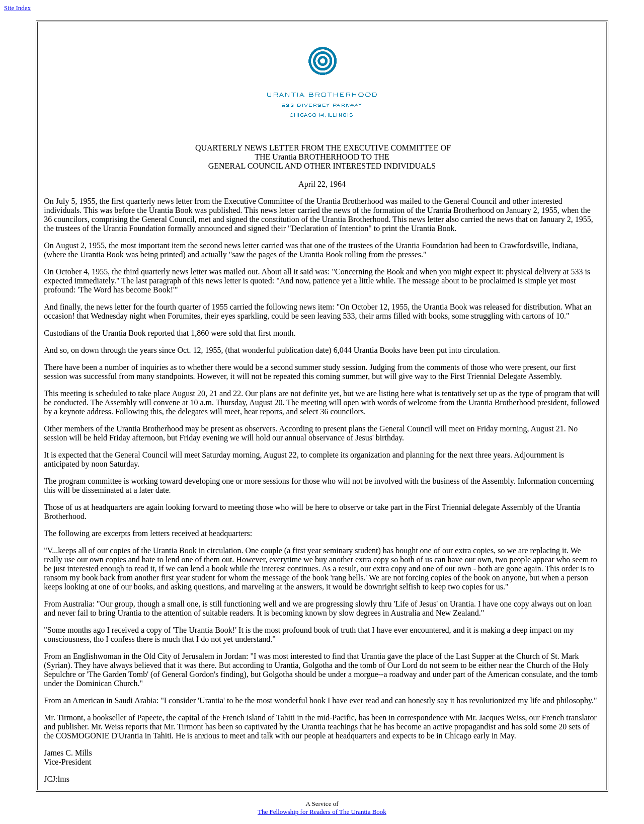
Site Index (17, 8)
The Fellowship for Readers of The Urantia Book (322, 812)
